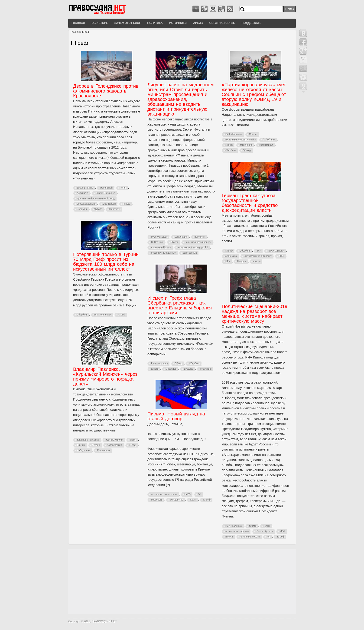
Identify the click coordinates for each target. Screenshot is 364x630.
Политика (155, 23)
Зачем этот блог (128, 23)
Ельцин (81, 445)
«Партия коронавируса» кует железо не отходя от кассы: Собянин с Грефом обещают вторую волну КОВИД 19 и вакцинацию (254, 94)
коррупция (206, 369)
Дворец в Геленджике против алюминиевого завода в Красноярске (106, 91)
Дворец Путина (85, 188)
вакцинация (181, 237)
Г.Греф (126, 204)
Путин (123, 188)
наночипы (200, 237)
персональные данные (163, 253)
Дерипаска (83, 193)
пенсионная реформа (237, 531)
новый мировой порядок (198, 242)
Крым (193, 500)
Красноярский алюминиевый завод (96, 198)
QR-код (247, 150)
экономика (231, 256)
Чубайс (98, 209)
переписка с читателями (164, 494)
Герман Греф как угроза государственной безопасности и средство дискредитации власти (250, 203)
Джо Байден (109, 204)
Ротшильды (104, 450)
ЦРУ (228, 261)
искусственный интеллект (258, 256)
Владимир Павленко (88, 440)
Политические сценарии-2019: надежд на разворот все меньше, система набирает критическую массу (255, 314)
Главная (78, 23)
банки (133, 440)
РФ (259, 251)
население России (161, 247)
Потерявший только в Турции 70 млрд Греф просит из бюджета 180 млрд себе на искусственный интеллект (106, 262)
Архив (198, 23)
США (281, 256)
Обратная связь (222, 23)
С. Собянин (157, 242)
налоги (229, 537)
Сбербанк (82, 209)
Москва (253, 134)
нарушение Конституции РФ (193, 247)
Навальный (106, 188)
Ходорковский (114, 445)
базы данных (190, 253)
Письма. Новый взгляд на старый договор (176, 416)
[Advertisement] (182, 581)
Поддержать (252, 23)
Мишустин (115, 209)
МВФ (282, 531)
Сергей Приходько (105, 193)
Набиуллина (83, 450)
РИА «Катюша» (159, 237)
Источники (178, 23)
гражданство (176, 500)
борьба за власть (86, 204)
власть (257, 261)
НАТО (188, 494)
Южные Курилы (264, 531)
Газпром (242, 261)
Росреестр (157, 500)
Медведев (171, 369)
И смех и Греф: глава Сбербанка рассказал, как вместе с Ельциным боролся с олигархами (180, 305)
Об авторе (100, 23)
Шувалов (188, 369)
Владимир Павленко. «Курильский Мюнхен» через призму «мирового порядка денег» (105, 376)
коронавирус (266, 145)
